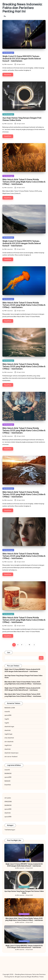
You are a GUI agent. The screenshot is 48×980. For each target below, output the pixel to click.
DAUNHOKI (8, 773)
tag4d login (8, 734)
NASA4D (7, 781)
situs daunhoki (9, 738)
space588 (8, 715)
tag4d (7, 719)
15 (29, 645)
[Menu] (5, 16)
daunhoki (8, 730)
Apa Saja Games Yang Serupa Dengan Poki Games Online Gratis (22, 119)
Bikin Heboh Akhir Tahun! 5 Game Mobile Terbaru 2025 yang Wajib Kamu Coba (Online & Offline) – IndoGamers (24, 182)
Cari (9, 653)
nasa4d (7, 712)
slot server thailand (11, 757)
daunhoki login (9, 726)
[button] (34, 645)
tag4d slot (8, 745)
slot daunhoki (9, 742)
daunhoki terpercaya (11, 753)
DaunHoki (8, 785)
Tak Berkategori (8, 53)
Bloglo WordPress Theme (35, 977)
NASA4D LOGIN (10, 708)
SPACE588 (8, 802)
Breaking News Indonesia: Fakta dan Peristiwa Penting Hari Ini (22, 8)
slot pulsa (8, 798)
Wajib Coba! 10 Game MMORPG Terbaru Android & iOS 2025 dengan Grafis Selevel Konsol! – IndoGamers (22, 59)
